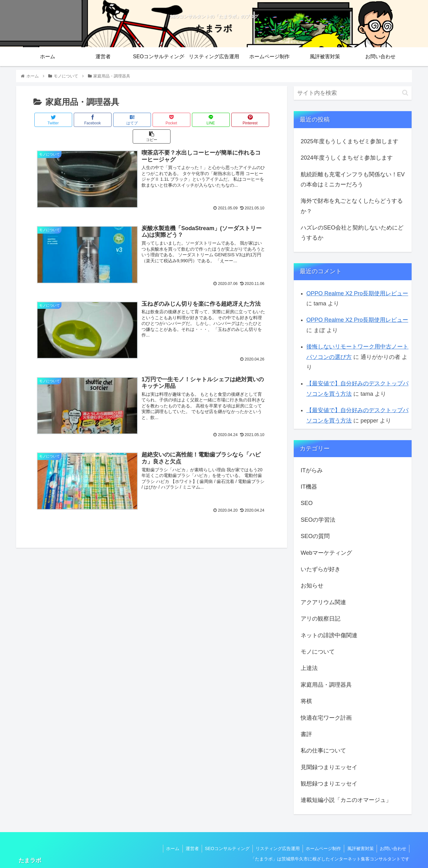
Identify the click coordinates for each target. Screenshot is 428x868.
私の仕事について (323, 751)
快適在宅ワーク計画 (326, 718)
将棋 (306, 701)
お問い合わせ (393, 848)
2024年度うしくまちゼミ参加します (347, 158)
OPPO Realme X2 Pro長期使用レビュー (357, 293)
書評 (306, 734)
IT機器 (309, 487)
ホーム (169, 848)
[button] (405, 93)
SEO (307, 503)
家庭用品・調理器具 (326, 685)
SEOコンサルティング (225, 848)
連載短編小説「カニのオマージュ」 (346, 800)
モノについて (318, 652)
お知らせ (312, 586)
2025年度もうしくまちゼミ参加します (350, 141)
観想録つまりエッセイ (329, 784)
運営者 (189, 848)
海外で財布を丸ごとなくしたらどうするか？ (352, 206)
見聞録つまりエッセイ (329, 767)
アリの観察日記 (321, 619)
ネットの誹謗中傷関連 (329, 635)
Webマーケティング (326, 553)
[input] (353, 93)
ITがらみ (312, 470)
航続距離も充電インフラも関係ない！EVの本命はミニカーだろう (353, 179)
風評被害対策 (360, 848)
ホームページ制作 (322, 848)
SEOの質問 (315, 536)
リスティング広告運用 (276, 848)
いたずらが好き (321, 569)
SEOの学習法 (318, 520)
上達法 (309, 668)
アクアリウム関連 (323, 602)
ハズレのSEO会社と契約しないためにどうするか (352, 233)
